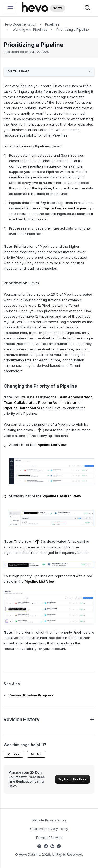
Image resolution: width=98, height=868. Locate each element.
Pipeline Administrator (57, 402)
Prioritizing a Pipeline (73, 30)
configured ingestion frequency (64, 208)
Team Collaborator (20, 402)
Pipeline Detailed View (62, 496)
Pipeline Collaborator (22, 408)
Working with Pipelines (30, 30)
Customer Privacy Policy (49, 829)
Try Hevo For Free (72, 779)
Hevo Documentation (20, 24)
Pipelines (52, 24)
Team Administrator (75, 397)
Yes (14, 754)
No (36, 754)
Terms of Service (49, 838)
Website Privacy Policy (49, 820)
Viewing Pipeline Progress (31, 695)
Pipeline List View (52, 445)
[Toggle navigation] (10, 8)
